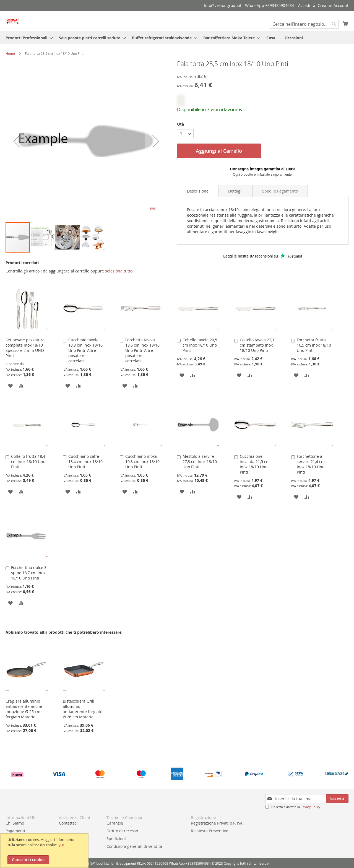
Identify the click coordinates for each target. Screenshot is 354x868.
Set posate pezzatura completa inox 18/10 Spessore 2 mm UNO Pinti (25, 348)
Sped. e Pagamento (280, 191)
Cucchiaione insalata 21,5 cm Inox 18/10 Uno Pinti (255, 464)
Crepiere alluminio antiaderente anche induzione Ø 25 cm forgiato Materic (24, 709)
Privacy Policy (310, 807)
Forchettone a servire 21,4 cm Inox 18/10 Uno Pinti (311, 464)
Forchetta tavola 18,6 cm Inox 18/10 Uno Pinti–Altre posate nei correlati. (142, 350)
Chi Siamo (15, 823)
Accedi (304, 5)
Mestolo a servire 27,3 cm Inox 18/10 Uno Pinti (200, 462)
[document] (45, 851)
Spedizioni (116, 839)
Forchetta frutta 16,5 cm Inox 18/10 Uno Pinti (314, 345)
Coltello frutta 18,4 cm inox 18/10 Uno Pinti (28, 462)
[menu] (177, 38)
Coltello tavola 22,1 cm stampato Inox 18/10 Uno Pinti (257, 345)
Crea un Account (333, 5)
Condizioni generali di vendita (134, 846)
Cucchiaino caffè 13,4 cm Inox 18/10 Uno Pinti (85, 462)
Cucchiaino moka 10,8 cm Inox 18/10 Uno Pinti (142, 462)
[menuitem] (28, 38)
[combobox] (304, 24)
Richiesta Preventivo (209, 831)
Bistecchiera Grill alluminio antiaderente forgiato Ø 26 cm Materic (83, 709)
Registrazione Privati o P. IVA (217, 823)
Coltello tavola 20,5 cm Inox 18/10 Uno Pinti (200, 345)
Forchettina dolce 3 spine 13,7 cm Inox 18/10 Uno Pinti (29, 573)
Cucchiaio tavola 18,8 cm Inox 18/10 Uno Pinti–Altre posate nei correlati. (85, 350)
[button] (43, 237)
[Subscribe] (337, 799)
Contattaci (68, 823)
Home (10, 53)
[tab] (198, 191)
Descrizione (198, 191)
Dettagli (235, 191)
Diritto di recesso (122, 831)
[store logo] (12, 21)
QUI (61, 845)
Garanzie (115, 823)
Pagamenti (15, 831)
